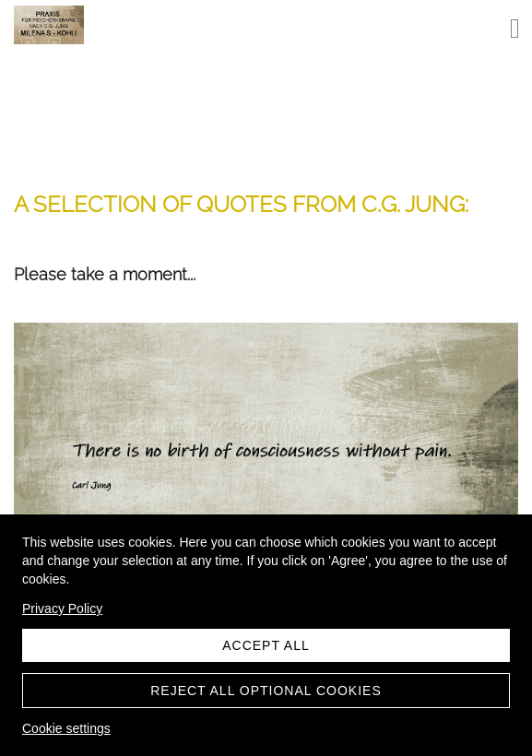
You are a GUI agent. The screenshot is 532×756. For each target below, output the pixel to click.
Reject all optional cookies (266, 691)
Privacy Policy (62, 608)
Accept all (266, 645)
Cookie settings (66, 728)
